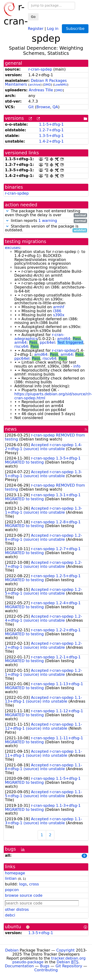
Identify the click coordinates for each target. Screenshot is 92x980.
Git (31, 107)
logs (23, 884)
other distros (17, 910)
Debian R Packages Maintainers (36, 83)
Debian (12, 950)
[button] (7, 211)
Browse (43, 107)
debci (10, 915)
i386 (57, 311)
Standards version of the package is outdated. (46, 228)
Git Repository (69, 966)
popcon (12, 890)
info (77, 366)
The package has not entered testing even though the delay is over (46, 213)
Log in (53, 28)
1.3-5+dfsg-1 (51, 136)
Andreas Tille (41, 90)
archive (35, 85)
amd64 (64, 339)
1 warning (48, 221)
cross (34, 884)
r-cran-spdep (40, 69)
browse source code (24, 895)
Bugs (45, 966)
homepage (15, 873)
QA (55, 107)
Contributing (46, 970)
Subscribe (75, 29)
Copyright (65, 950)
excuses (12, 248)
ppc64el (47, 342)
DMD (47, 85)
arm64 (20, 342)
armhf (58, 307)
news (11, 429)
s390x (59, 315)
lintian (11, 878)
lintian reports (46, 221)
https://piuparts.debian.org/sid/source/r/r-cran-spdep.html (53, 396)
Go (33, 17)
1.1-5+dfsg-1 (51, 124)
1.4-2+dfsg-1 (51, 141)
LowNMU (61, 85)
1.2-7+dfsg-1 (51, 130)
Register (36, 28)
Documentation (19, 966)
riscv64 (21, 346)
